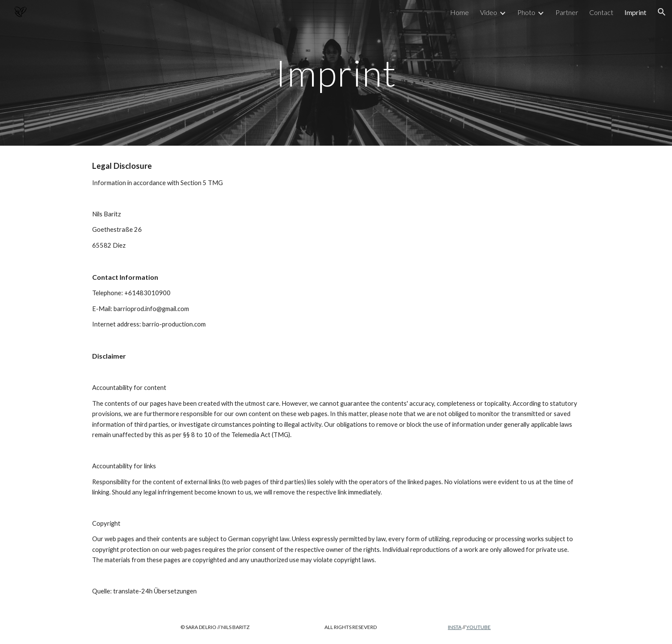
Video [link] (489, 12)
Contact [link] (601, 12)
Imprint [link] (635, 12)
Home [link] (459, 12)
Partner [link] (567, 12)
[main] (336, 73)
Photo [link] (526, 12)
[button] (662, 12)
